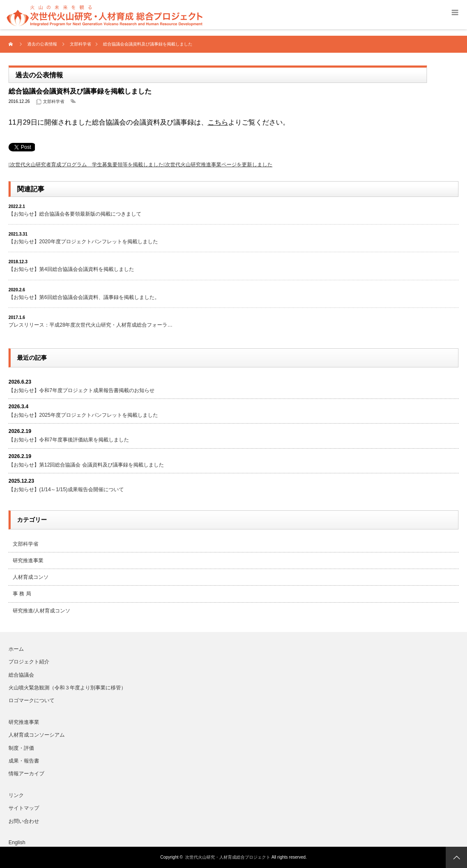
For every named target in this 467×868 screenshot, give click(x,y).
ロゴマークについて (32, 700)
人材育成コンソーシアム (37, 735)
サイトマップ (24, 808)
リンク (16, 795)
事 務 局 (22, 594)
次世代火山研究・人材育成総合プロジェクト (228, 857)
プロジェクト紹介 (29, 662)
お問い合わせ (24, 821)
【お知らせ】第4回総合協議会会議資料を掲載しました (71, 269)
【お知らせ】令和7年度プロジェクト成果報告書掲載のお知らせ (82, 390)
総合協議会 (21, 675)
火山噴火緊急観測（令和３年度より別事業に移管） (67, 688)
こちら (218, 122)
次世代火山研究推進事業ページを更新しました (219, 165)
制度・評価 (21, 748)
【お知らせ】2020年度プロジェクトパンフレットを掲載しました (83, 242)
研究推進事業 (28, 561)
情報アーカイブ (26, 774)
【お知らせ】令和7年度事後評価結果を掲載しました (69, 440)
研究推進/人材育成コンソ (42, 611)
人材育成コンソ (31, 577)
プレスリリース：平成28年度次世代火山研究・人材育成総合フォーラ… (90, 325)
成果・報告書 (24, 761)
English (17, 842)
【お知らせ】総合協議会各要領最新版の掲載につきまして (75, 214)
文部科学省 (54, 101)
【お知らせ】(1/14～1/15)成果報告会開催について (66, 489)
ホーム (16, 649)
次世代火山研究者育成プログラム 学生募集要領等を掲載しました (87, 165)
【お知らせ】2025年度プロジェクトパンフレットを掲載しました (83, 415)
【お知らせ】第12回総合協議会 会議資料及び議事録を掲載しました (86, 465)
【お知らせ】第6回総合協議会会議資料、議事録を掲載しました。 (84, 297)
